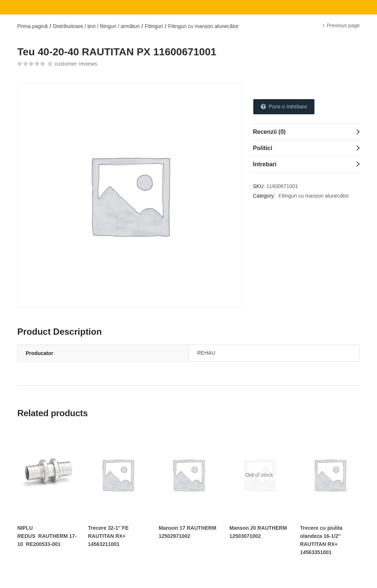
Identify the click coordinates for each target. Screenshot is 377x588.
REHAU (206, 353)
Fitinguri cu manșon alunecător (203, 26)
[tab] (306, 132)
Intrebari (265, 164)
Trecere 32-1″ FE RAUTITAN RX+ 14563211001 (108, 536)
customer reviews (73, 64)
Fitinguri (154, 26)
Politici (263, 148)
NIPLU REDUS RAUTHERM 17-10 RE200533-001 (47, 536)
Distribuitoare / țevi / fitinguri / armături (96, 26)
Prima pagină (33, 26)
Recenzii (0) (269, 132)
